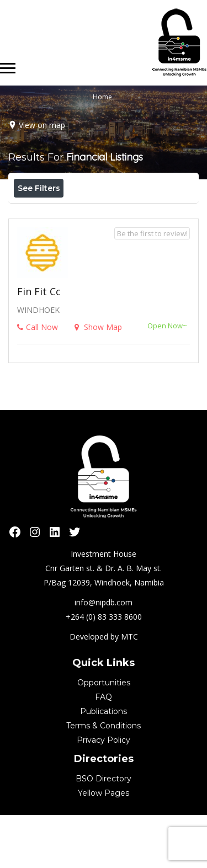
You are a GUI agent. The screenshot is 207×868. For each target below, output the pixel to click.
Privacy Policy (104, 793)
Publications (104, 764)
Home (102, 97)
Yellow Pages (104, 846)
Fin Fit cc (39, 344)
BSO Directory (104, 832)
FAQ (104, 750)
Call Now (38, 380)
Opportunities (104, 736)
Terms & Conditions (104, 779)
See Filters (39, 188)
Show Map (98, 380)
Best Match (129, 212)
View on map (42, 125)
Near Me (63, 212)
